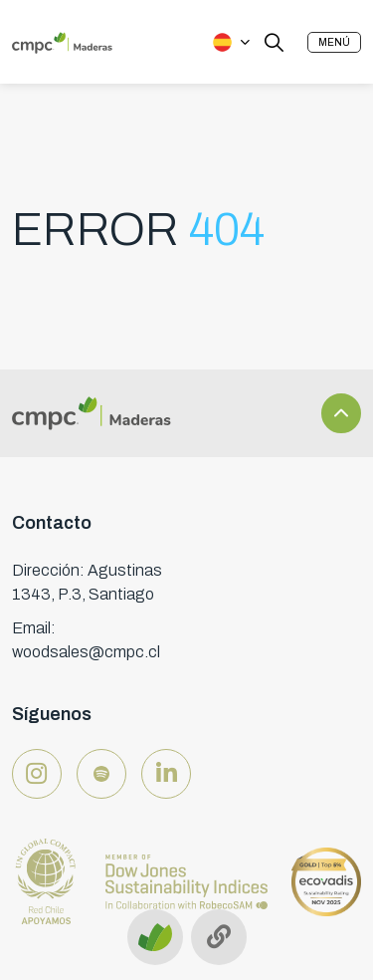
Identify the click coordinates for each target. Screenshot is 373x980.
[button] (334, 42)
